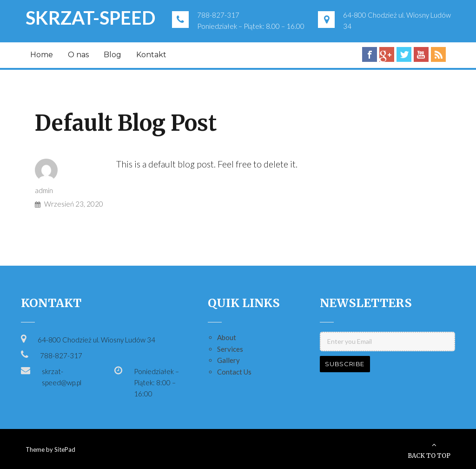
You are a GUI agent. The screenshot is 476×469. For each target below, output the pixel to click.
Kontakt (151, 55)
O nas (78, 55)
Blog (112, 55)
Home (42, 55)
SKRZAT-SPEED (90, 18)
